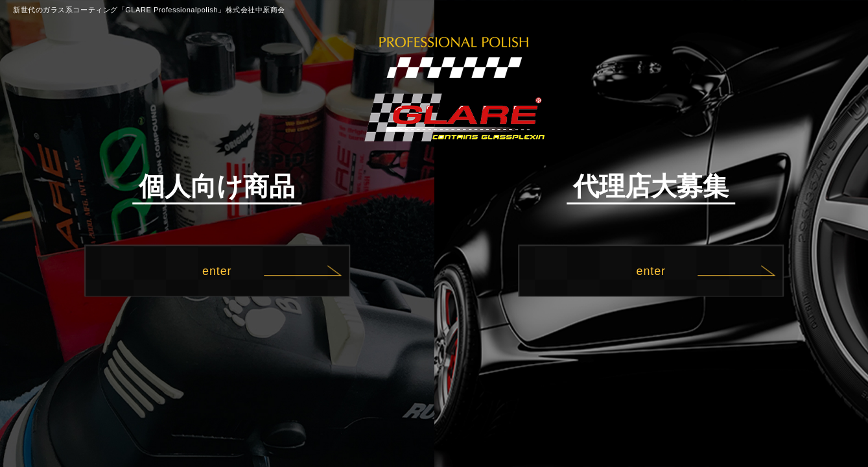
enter (217, 271)
